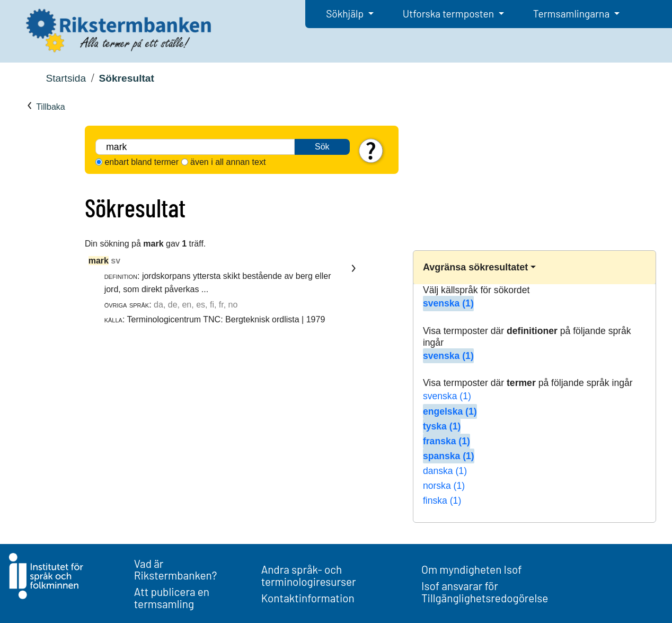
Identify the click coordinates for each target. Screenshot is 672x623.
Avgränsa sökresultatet (475, 267)
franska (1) (446, 441)
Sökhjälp (346, 14)
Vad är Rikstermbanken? (176, 569)
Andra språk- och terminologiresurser (309, 575)
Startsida (66, 78)
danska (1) (445, 471)
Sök (322, 147)
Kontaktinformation (308, 598)
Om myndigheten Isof (471, 569)
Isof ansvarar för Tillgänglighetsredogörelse (485, 592)
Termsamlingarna (572, 14)
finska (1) (442, 501)
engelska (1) (450, 411)
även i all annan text (228, 162)
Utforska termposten (449, 14)
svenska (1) (448, 303)
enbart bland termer (142, 162)
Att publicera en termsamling (172, 598)
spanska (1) (449, 456)
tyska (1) (442, 426)
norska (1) (444, 486)
